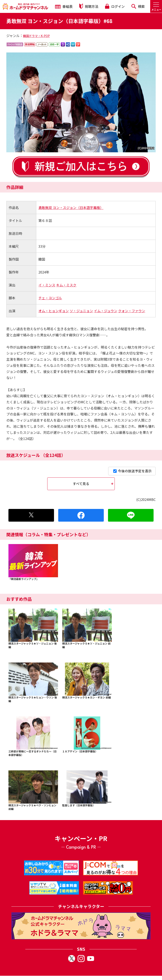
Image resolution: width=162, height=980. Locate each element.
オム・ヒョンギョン (54, 311)
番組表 (64, 6)
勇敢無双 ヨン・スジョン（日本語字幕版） (71, 208)
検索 (138, 6)
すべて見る (81, 484)
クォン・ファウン (132, 311)
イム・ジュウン (106, 311)
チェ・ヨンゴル (50, 298)
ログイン (115, 6)
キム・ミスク (66, 285)
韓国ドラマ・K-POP (36, 36)
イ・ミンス (47, 285)
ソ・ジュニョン (81, 311)
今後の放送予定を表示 (132, 471)
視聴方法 (89, 6)
